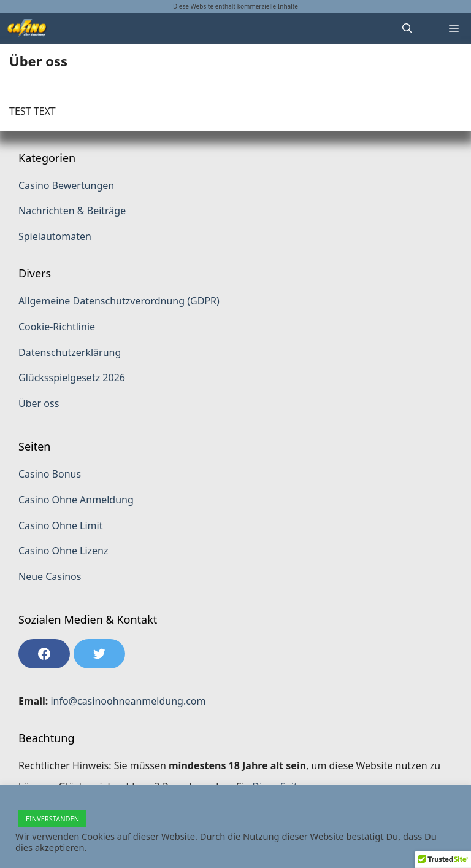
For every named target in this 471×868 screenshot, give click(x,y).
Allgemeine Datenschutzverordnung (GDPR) (119, 301)
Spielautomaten (55, 236)
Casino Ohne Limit (60, 525)
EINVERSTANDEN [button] (52, 819)
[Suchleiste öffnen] (407, 28)
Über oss (39, 403)
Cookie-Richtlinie (57, 327)
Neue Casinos (50, 576)
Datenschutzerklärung (70, 352)
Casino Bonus (50, 474)
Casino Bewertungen (66, 185)
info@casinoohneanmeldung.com (128, 701)
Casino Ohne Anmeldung (76, 500)
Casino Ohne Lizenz (63, 551)
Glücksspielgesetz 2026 (72, 378)
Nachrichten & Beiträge (72, 211)
